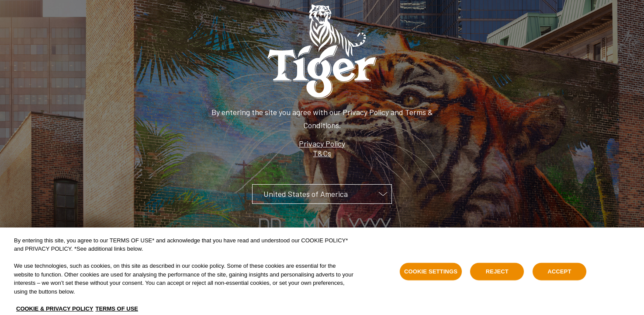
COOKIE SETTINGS (431, 274)
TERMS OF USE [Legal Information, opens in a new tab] (117, 311)
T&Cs (322, 153)
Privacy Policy (322, 143)
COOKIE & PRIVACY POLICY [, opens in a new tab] (55, 311)
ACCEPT (559, 274)
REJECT (497, 274)
